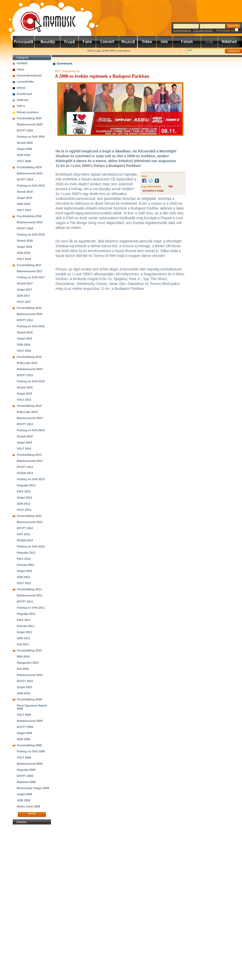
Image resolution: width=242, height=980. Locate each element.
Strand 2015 (25, 387)
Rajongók (87, 42)
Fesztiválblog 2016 (29, 308)
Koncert (107, 42)
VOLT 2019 (24, 210)
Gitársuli (23, 100)
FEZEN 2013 (25, 473)
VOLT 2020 (24, 161)
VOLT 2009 (24, 715)
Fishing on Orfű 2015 (31, 381)
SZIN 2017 (24, 296)
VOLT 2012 (24, 583)
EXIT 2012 (23, 534)
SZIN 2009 (24, 739)
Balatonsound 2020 (30, 124)
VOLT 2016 (24, 351)
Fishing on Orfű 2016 (31, 326)
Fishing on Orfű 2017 (31, 277)
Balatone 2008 (26, 782)
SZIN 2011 (24, 638)
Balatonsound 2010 (30, 675)
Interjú (21, 88)
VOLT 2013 (24, 510)
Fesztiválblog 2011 (29, 589)
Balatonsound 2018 (30, 222)
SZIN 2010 (24, 693)
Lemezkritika (25, 82)
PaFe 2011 (24, 620)
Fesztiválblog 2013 (29, 455)
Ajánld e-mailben (66, 51)
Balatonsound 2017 (30, 271)
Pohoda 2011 (25, 626)
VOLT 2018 (24, 259)
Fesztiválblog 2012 (29, 516)
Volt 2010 (23, 669)
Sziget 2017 (24, 290)
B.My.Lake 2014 (27, 412)
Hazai (21, 69)
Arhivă (32, 814)
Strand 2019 (25, 192)
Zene (128, 42)
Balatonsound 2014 (30, 418)
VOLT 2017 (24, 302)
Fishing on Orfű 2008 (31, 751)
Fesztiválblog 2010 (29, 650)
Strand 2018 (25, 241)
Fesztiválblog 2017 (29, 265)
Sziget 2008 (24, 794)
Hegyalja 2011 (26, 614)
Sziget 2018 (24, 247)
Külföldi (22, 63)
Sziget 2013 (24, 498)
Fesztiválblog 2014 (29, 406)
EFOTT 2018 (25, 228)
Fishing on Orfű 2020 (31, 137)
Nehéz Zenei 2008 (29, 806)
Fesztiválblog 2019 (29, 167)
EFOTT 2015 (25, 375)
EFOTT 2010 (25, 681)
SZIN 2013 (24, 504)
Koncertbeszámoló (29, 75)
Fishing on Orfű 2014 (31, 430)
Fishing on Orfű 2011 (31, 608)
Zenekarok (70, 42)
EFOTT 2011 (25, 602)
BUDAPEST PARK (153, 191)
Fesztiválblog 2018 (29, 216)
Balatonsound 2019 (30, 173)
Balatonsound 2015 (30, 369)
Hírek (48, 42)
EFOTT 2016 (25, 320)
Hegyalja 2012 (26, 553)
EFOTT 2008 (25, 776)
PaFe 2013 (24, 491)
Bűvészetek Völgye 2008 (33, 788)
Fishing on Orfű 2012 (31, 546)
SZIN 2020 (24, 155)
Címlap (24, 42)
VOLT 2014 (24, 449)
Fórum (187, 42)
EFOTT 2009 (25, 727)
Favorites (23, 51)
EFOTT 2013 (25, 467)
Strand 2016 (25, 332)
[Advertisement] (32, 902)
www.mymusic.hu (44, 17)
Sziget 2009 (24, 733)
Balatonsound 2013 (30, 461)
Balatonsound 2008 (30, 764)
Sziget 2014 (24, 442)
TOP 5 (21, 106)
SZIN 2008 (24, 800)
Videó (147, 42)
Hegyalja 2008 (26, 770)
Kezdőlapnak (45, 51)
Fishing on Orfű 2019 (31, 186)
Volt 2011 (23, 644)
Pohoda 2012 (25, 565)
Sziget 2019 (24, 198)
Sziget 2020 (24, 149)
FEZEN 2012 (25, 540)
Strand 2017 (25, 283)
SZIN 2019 (24, 204)
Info (165, 42)
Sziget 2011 (24, 632)
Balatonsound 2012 (30, 522)
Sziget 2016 (24, 338)
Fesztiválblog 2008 (29, 745)
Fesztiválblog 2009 (29, 699)
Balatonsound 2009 (30, 721)
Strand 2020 (25, 143)
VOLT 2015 (24, 400)
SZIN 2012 (24, 577)
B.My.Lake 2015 (27, 363)
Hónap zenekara (28, 112)
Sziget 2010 (24, 687)
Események (25, 94)
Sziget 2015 (24, 394)
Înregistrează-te (182, 30)
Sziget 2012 (24, 571)
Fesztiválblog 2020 (29, 118)
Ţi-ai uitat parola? (203, 30)
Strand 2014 (25, 436)
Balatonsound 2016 (30, 314)
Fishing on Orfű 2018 (31, 234)
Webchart (230, 42)
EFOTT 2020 (25, 130)
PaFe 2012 (24, 559)
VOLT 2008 (24, 757)
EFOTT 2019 (25, 179)
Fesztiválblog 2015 (29, 357)
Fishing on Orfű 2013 (31, 479)
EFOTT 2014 (25, 424)
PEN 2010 (23, 657)
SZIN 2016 (24, 345)
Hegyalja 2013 (26, 485)
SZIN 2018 (24, 253)
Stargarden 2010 (28, 663)
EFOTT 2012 (25, 528)
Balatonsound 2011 (30, 595)
